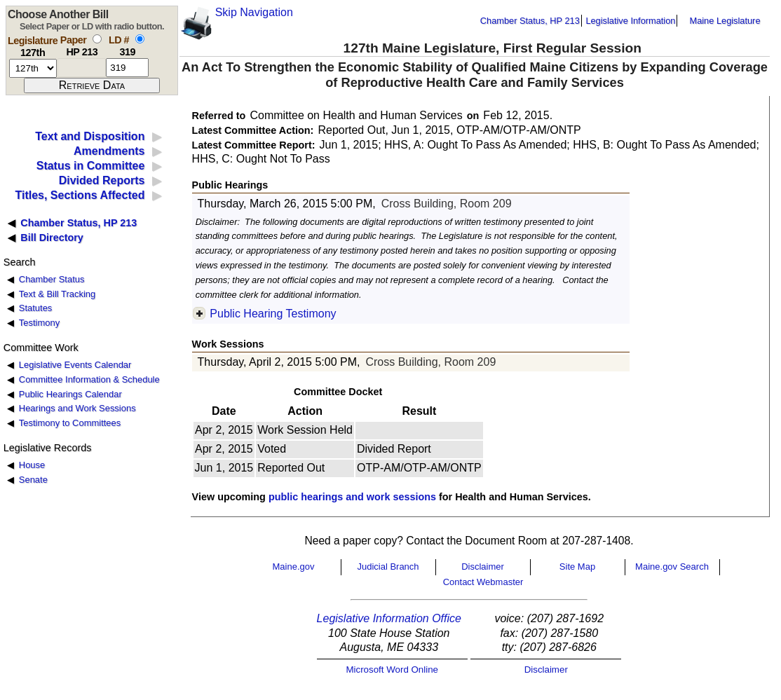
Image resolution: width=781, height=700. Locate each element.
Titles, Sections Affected (80, 195)
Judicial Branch (388, 567)
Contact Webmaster (483, 582)
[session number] (33, 68)
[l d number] (127, 68)
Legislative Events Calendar (75, 365)
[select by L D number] (140, 39)
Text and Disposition (90, 136)
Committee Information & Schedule (89, 379)
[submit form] (92, 85)
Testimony (39, 323)
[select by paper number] (97, 39)
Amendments (109, 151)
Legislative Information (630, 21)
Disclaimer (483, 567)
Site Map (577, 567)
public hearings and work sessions (352, 497)
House (32, 465)
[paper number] (82, 68)
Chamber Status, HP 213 (530, 21)
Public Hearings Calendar (70, 394)
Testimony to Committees (70, 423)
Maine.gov (294, 567)
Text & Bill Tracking (57, 294)
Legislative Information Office (389, 618)
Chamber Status (52, 279)
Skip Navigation (254, 12)
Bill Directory (52, 238)
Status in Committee (91, 166)
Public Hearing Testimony (273, 314)
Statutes (36, 308)
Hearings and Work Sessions (77, 408)
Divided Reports (102, 180)
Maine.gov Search (672, 567)
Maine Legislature (725, 21)
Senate (33, 480)
